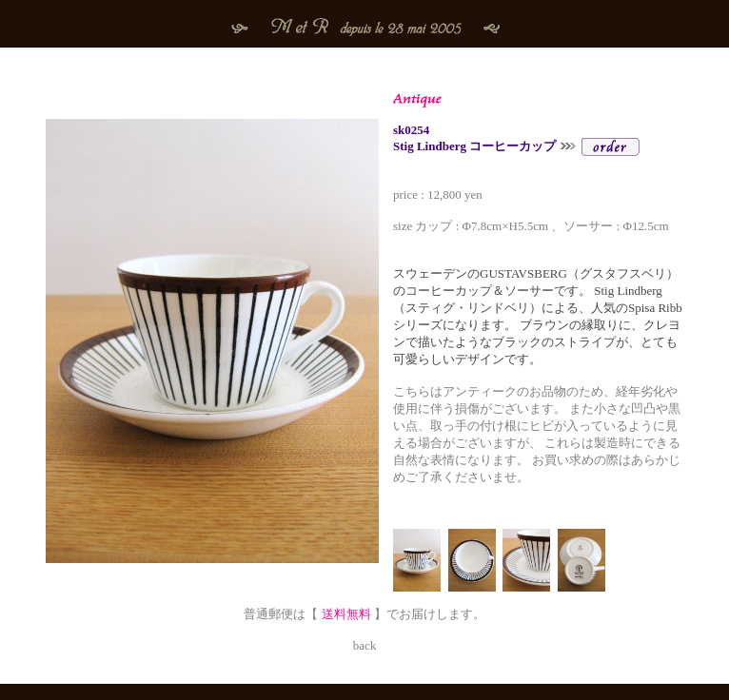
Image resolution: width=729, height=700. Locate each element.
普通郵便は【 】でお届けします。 (364, 614)
